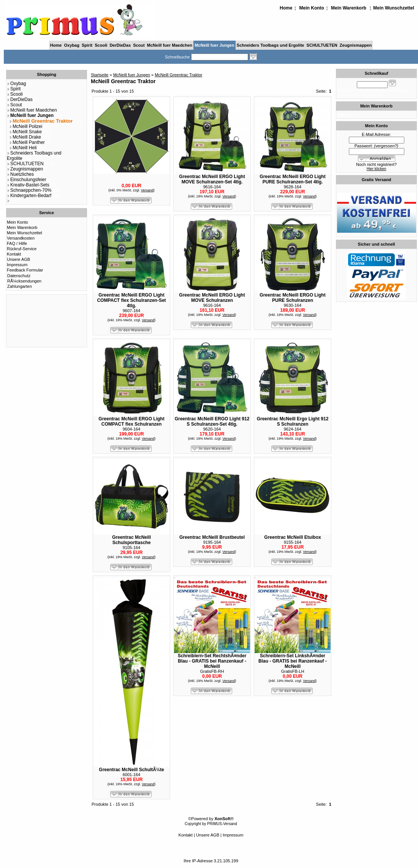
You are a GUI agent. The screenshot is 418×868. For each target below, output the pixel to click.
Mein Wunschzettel (394, 8)
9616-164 (212, 187)
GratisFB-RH (212, 671)
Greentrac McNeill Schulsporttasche (131, 540)
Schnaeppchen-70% (29, 190)
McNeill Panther (27, 142)
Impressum (17, 265)
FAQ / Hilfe (17, 243)
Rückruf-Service (22, 249)
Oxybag (72, 45)
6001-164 (132, 775)
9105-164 (132, 548)
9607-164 (132, 311)
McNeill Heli (23, 148)
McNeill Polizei (26, 126)
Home (286, 8)
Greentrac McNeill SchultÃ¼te (131, 770)
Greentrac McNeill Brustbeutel (212, 537)
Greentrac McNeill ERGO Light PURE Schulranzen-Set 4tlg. (292, 179)
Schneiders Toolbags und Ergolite (271, 45)
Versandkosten (21, 238)
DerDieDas (120, 45)
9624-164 (293, 429)
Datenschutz (19, 276)
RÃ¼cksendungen (24, 281)
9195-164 (212, 542)
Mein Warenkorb (349, 8)
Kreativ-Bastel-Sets (28, 185)
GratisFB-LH (292, 671)
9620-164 (212, 429)
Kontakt (14, 254)
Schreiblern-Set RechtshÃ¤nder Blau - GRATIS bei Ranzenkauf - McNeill (212, 661)
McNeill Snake (25, 132)
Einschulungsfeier (27, 180)
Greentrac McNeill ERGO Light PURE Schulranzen (292, 298)
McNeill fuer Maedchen (170, 45)
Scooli (101, 45)
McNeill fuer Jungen (215, 45)
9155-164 (293, 542)
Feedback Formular (25, 270)
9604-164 (132, 429)
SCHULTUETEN (322, 45)
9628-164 (293, 187)
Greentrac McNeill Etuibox (292, 537)
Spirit (87, 45)
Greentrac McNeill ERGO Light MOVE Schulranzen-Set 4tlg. (212, 179)
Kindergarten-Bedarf (29, 196)
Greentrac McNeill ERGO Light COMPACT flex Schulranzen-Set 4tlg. (131, 300)
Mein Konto (312, 8)
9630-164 (293, 305)
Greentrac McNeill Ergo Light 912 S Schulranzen (293, 421)
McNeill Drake (25, 137)
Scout (139, 45)
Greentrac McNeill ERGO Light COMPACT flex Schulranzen (131, 421)
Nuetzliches (20, 174)
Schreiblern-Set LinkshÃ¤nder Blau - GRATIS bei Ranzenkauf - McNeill (293, 661)
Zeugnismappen (356, 45)
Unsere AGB (18, 259)
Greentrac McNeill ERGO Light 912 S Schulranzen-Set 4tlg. (212, 421)
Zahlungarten (20, 286)
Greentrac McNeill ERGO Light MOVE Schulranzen (212, 298)
